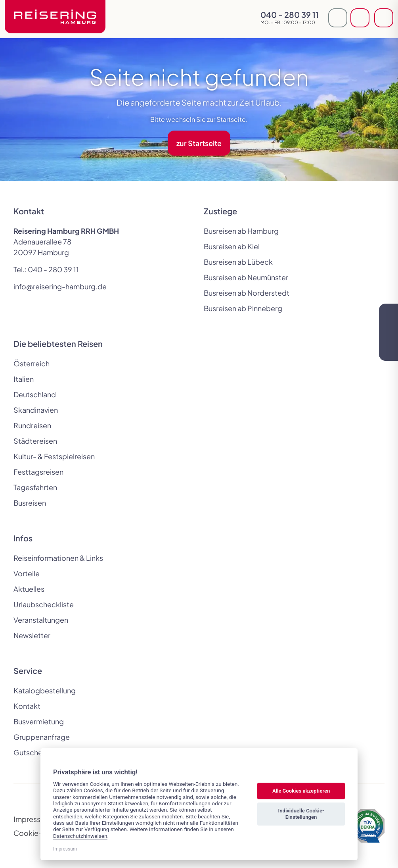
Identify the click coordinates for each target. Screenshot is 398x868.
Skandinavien (36, 410)
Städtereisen (35, 441)
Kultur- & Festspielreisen (54, 456)
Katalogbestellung (45, 690)
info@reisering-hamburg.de (60, 286)
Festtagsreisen (38, 472)
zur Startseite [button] (199, 143)
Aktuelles (29, 589)
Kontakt (27, 706)
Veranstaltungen (41, 620)
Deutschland (35, 394)
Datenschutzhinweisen (80, 836)
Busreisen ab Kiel (232, 246)
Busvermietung (39, 721)
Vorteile (27, 573)
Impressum (32, 819)
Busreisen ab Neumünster (246, 277)
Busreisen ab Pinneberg (243, 308)
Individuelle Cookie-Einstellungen (301, 814)
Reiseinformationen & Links (58, 558)
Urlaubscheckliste (44, 604)
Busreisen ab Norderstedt (247, 293)
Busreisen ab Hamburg (241, 231)
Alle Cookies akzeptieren (301, 791)
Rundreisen (32, 425)
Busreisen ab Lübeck (238, 262)
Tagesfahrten (35, 487)
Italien (24, 379)
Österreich (32, 363)
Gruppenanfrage (42, 737)
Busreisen (30, 503)
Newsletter (32, 635)
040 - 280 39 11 (53, 269)
